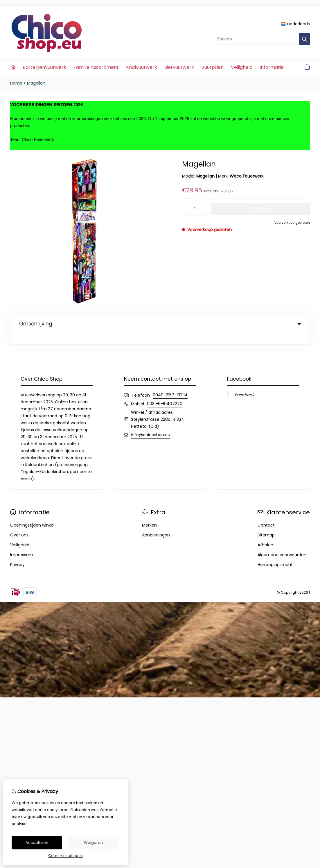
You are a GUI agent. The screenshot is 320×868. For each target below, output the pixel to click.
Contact (266, 513)
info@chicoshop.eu (151, 423)
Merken (149, 513)
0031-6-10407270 (165, 392)
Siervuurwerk (179, 67)
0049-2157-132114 (170, 383)
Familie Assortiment (96, 67)
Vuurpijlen (212, 67)
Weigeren (93, 843)
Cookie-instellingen (65, 856)
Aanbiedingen (156, 523)
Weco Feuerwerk (247, 176)
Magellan (36, 83)
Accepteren (37, 843)
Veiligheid (242, 67)
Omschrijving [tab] (160, 324)
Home (16, 83)
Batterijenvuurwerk (44, 67)
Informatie (272, 67)
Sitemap (266, 523)
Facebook (244, 383)
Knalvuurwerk (142, 67)
